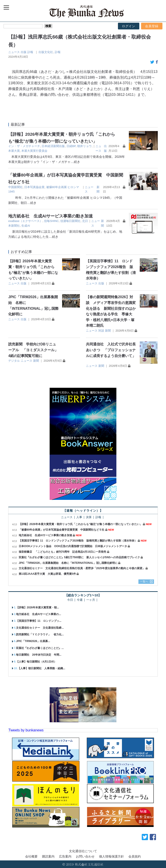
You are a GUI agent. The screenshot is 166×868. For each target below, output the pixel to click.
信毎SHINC (51, 221)
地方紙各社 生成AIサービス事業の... (38, 614)
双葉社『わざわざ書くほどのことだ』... (40, 648)
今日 (70, 600)
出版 (24, 52)
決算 (89, 517)
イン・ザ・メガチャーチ (24, 146)
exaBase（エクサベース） (25, 221)
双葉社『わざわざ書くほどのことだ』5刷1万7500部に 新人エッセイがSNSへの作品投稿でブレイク (79, 557)
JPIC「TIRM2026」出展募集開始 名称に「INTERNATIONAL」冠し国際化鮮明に (68, 563)
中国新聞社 (15, 187)
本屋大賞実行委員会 (34, 151)
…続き (75, 162)
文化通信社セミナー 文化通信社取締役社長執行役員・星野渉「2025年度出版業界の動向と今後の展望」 (82, 568)
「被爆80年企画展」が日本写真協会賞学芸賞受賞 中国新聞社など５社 (62, 530)
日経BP (71, 146)
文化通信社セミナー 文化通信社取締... (40, 628)
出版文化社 (46, 52)
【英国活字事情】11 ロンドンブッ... (39, 621)
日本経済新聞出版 (53, 146)
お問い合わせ (85, 856)
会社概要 (31, 856)
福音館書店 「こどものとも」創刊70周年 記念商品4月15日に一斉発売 (62, 552)
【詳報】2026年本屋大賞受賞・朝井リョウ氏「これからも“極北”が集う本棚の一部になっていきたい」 (80, 524)
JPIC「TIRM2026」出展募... (33, 641)
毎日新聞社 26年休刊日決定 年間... (39, 655)
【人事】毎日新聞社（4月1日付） (36, 662)
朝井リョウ (84, 146)
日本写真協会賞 (34, 187)
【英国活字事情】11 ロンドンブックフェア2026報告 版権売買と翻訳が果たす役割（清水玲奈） (78, 541)
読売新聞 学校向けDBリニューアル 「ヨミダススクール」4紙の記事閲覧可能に (33, 350)
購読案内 (48, 856)
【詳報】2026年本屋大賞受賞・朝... (37, 607)
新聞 (108, 331)
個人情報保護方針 (111, 856)
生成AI (26, 226)
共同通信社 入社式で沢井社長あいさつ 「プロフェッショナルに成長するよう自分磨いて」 (111, 350)
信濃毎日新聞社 (70, 221)
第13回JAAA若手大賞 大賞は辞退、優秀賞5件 (47, 574)
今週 (80, 600)
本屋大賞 (14, 151)
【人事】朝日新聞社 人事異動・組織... (41, 668)
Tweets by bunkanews (26, 730)
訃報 (30, 52)
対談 (101, 331)
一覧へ (144, 581)
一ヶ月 (91, 600)
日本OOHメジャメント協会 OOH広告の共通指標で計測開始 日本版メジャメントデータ (73, 546)
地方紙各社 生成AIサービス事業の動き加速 (51, 216)
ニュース (14, 52)
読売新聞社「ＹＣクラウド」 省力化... (40, 634)
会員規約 (135, 856)
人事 (79, 517)
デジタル (14, 361)
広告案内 (65, 856)
